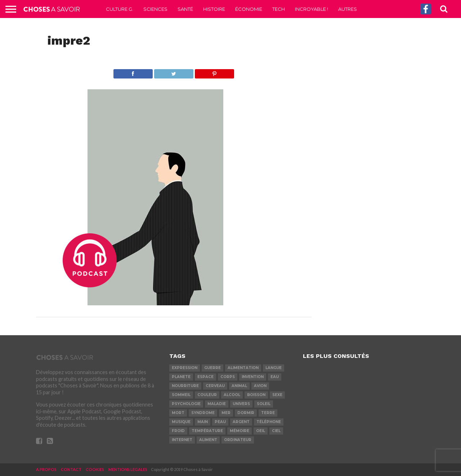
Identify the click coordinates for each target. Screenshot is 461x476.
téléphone (269, 422)
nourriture (185, 386)
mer (226, 413)
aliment (208, 440)
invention (253, 377)
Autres (348, 9)
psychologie (186, 404)
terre (268, 413)
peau (220, 422)
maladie (217, 404)
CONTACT (71, 469)
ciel (276, 431)
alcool (232, 395)
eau (275, 377)
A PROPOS (46, 469)
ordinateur (238, 440)
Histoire (214, 9)
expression (185, 368)
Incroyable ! (312, 9)
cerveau (215, 386)
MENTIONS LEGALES (128, 469)
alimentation (243, 368)
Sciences (155, 9)
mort (178, 413)
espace (205, 377)
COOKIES (95, 469)
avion (260, 386)
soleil (264, 404)
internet (182, 440)
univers (241, 404)
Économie (249, 9)
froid (178, 431)
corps (228, 377)
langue (274, 368)
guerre (212, 368)
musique (181, 422)
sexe (277, 395)
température (207, 431)
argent (241, 422)
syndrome (203, 413)
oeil (261, 431)
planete (181, 377)
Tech (279, 9)
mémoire (240, 431)
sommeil (181, 395)
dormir (246, 413)
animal (239, 386)
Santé (185, 9)
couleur (207, 395)
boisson (256, 395)
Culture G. (120, 9)
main (203, 422)
